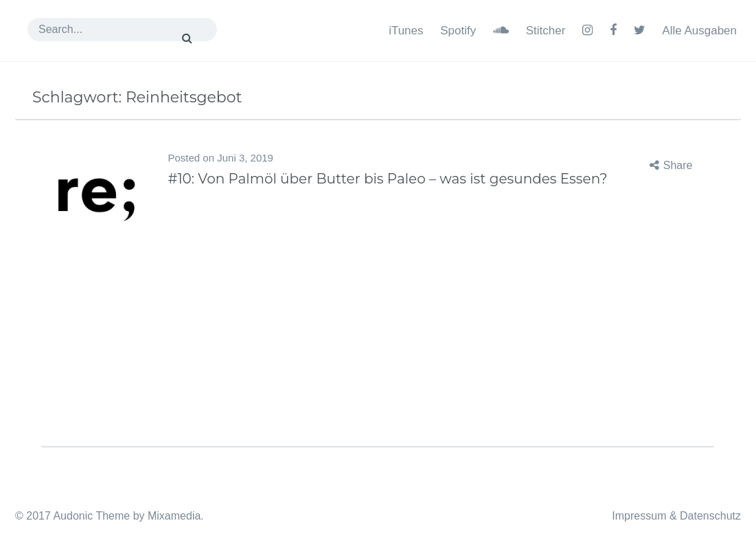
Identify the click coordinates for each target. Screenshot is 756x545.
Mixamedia (174, 516)
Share (678, 165)
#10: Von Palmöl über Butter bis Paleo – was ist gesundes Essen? (387, 179)
